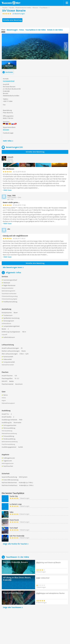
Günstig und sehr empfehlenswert (15, 236)
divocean (6, 130)
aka (9, 229)
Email (13, 81)
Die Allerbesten (8, 169)
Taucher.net (11, 3)
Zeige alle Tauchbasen (12, 607)
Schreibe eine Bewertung (12, 20)
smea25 (10, 157)
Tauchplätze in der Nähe (36, 30)
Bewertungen (12, 30)
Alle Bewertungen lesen (12, 268)
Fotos (22, 30)
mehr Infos (7, 141)
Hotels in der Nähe (55, 30)
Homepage (7, 81)
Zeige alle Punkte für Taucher (15, 544)
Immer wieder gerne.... (11, 202)
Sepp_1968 (11, 195)
